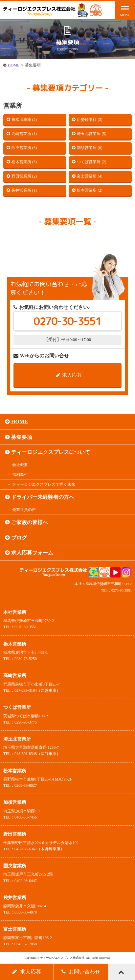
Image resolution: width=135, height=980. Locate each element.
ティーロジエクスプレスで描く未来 (44, 484)
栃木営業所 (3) (24, 162)
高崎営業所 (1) (24, 134)
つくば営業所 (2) (91, 162)
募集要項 (22, 437)
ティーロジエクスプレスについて (51, 452)
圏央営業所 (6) (24, 148)
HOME (14, 65)
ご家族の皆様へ (30, 522)
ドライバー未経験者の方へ (43, 497)
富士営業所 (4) (90, 176)
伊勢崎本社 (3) (90, 120)
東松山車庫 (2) (24, 120)
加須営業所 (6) (90, 148)
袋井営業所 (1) (24, 190)
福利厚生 (20, 475)
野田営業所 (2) (24, 176)
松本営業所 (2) (90, 190)
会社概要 (20, 465)
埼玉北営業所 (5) (91, 134)
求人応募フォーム (32, 553)
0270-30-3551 (67, 321)
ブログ (19, 538)
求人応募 (69, 375)
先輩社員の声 (24, 510)
